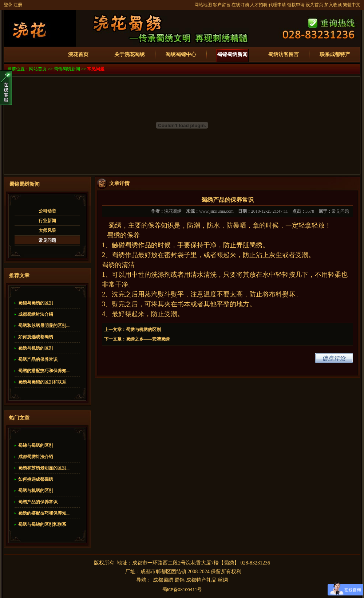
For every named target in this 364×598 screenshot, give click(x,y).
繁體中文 (352, 5)
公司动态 (47, 211)
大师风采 (47, 231)
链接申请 (296, 5)
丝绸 (223, 580)
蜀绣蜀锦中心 (181, 54)
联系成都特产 (335, 54)
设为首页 (314, 5)
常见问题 (96, 69)
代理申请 (277, 5)
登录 (8, 5)
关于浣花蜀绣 (130, 54)
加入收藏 (333, 5)
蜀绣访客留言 (284, 54)
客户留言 (222, 5)
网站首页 (38, 69)
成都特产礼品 (201, 580)
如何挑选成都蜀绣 (36, 337)
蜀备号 (182, 589)
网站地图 (203, 5)
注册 (18, 5)
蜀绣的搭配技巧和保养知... (44, 371)
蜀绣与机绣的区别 (36, 348)
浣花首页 (78, 54)
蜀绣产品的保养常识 (38, 359)
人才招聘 (259, 5)
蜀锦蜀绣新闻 (232, 54)
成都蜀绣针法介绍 (36, 314)
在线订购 (240, 5)
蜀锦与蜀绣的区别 (36, 303)
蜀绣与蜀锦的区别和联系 (42, 382)
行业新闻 (47, 221)
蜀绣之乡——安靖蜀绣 (148, 339)
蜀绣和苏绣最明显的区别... (44, 326)
